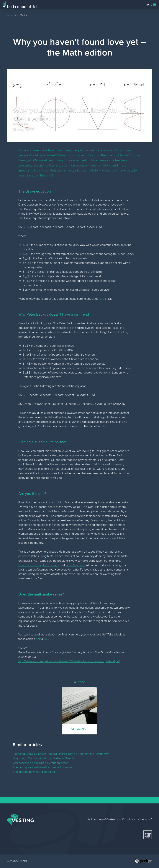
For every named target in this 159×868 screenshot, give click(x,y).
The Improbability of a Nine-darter (34, 772)
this (103, 299)
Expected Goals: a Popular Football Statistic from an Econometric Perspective (61, 754)
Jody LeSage (51, 565)
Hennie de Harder (30, 565)
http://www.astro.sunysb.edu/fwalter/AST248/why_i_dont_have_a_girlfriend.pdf (69, 661)
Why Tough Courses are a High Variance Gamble (44, 758)
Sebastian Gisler (76, 565)
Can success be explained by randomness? (40, 763)
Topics (24, 15)
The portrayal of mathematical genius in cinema (43, 767)
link (38, 639)
